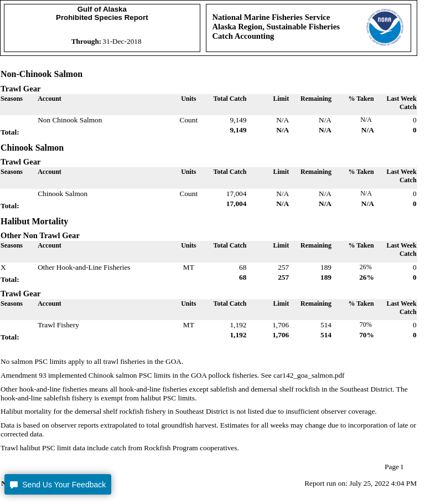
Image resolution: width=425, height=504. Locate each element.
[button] (58, 484)
